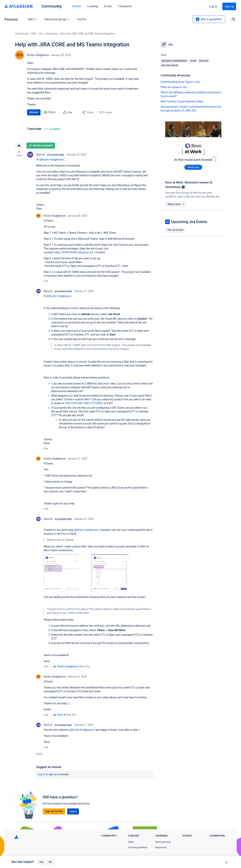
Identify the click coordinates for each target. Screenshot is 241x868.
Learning (93, 6)
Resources (161, 847)
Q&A (32, 19)
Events (108, 6)
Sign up (229, 6)
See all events (175, 230)
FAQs (131, 842)
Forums (77, 6)
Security (223, 859)
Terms (209, 859)
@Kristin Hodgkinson (51, 160)
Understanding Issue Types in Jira (180, 82)
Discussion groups (57, 19)
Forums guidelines (138, 847)
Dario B (40, 155)
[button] (62, 573)
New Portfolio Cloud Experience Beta (182, 101)
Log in (213, 6)
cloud (193, 61)
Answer (34, 112)
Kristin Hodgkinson (38, 55)
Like (46, 281)
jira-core (204, 61)
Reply (39, 754)
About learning (163, 842)
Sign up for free (54, 811)
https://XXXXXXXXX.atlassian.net (74, 252)
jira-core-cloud (170, 65)
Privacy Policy (191, 859)
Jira (41, 34)
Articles (82, 19)
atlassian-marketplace (174, 61)
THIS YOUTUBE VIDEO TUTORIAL (84, 403)
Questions (51, 34)
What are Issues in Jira (174, 87)
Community (52, 6)
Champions (125, 6)
